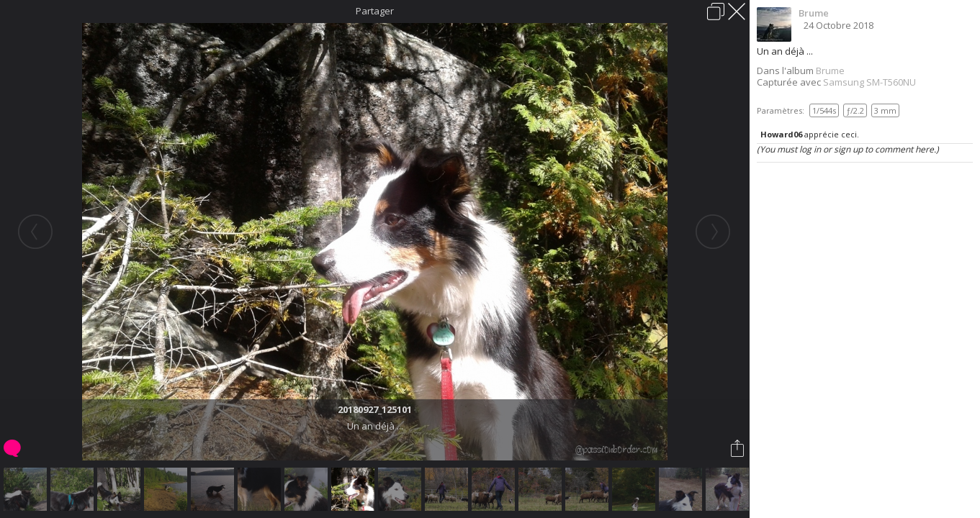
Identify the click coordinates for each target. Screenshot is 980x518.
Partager (375, 11)
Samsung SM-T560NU (869, 82)
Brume (814, 13)
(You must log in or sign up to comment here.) (848, 149)
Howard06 (781, 134)
